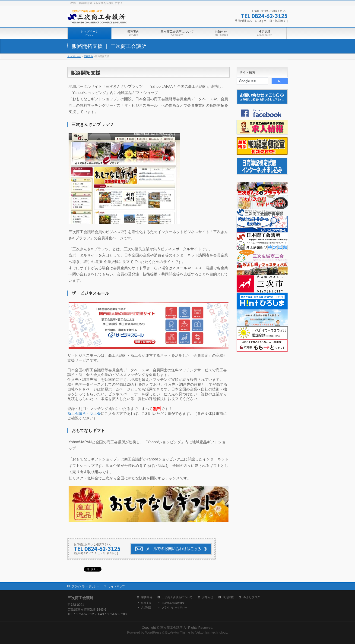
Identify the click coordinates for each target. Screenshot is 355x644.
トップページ (74, 56)
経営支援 (146, 603)
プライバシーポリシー (86, 586)
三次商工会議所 (171, 628)
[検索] (252, 81)
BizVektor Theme (178, 632)
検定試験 (228, 597)
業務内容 (147, 597)
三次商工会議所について (177, 597)
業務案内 (88, 56)
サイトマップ (117, 586)
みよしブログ (252, 597)
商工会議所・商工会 (84, 414)
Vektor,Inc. (203, 632)
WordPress (153, 632)
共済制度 (146, 607)
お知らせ (208, 597)
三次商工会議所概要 (173, 603)
